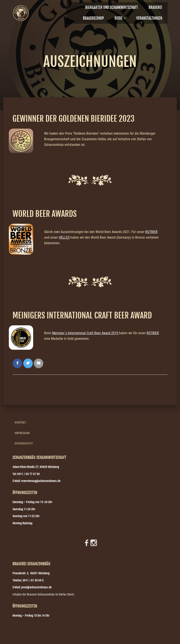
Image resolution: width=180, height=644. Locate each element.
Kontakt (20, 422)
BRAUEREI (155, 7)
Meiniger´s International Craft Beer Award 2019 (85, 333)
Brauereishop (93, 18)
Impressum (22, 433)
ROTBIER (151, 232)
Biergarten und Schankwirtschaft (112, 7)
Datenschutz (24, 443)
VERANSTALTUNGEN (149, 18)
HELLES (64, 237)
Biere (120, 18)
